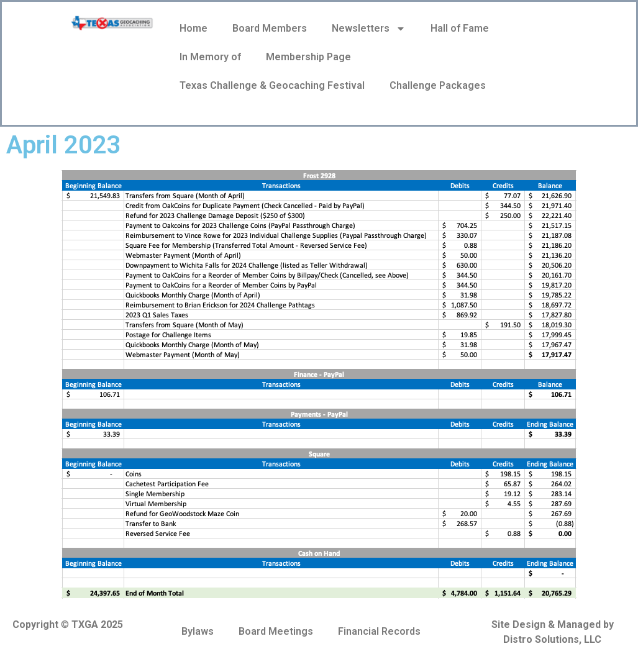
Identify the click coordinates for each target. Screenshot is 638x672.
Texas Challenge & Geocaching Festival (272, 85)
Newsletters (369, 29)
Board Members (270, 28)
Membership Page (308, 57)
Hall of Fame (460, 28)
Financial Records (379, 631)
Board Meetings (276, 631)
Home (194, 28)
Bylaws (198, 631)
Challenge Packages (438, 85)
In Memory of (210, 57)
